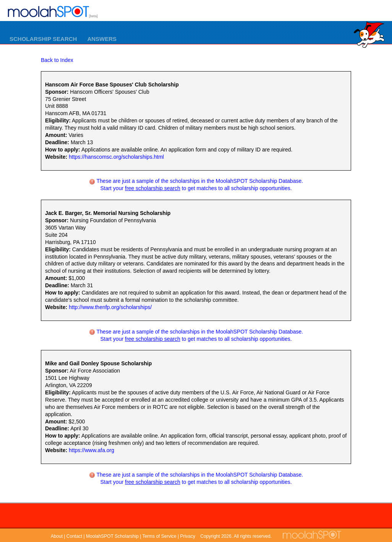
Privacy (188, 536)
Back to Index (57, 60)
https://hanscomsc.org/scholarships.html (116, 157)
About (57, 536)
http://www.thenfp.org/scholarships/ (110, 307)
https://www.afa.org (92, 450)
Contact (74, 536)
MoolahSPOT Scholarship (112, 536)
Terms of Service (159, 536)
